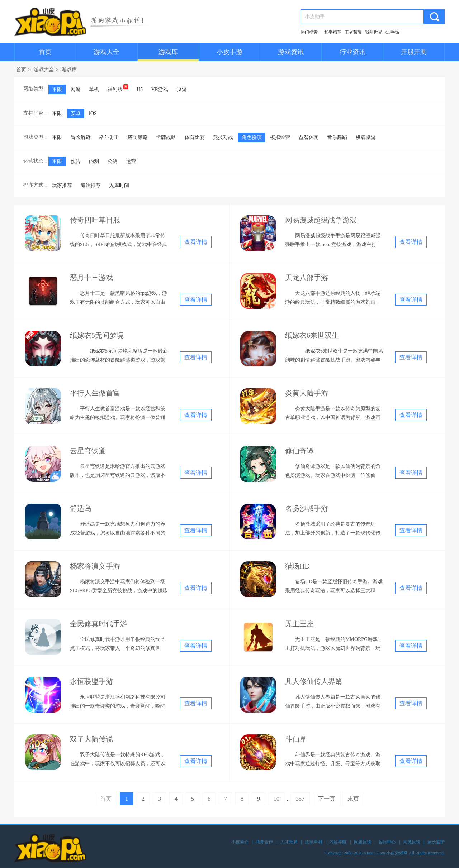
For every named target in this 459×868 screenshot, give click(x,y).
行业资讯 (352, 52)
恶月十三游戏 (91, 278)
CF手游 (392, 32)
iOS (93, 113)
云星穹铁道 (88, 451)
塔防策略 (138, 137)
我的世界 (374, 32)
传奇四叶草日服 (95, 220)
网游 (76, 89)
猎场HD (297, 566)
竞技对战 (223, 137)
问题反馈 (363, 842)
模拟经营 (280, 137)
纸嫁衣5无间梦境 (97, 335)
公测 (113, 161)
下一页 (327, 799)
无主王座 (299, 624)
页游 (182, 89)
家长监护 (436, 842)
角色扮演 (252, 137)
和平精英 (333, 32)
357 (300, 799)
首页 (45, 52)
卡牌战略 (166, 137)
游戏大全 (107, 52)
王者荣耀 (353, 32)
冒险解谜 (81, 137)
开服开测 (414, 52)
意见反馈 (412, 842)
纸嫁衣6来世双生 (312, 335)
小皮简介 (240, 842)
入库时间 (119, 185)
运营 (131, 161)
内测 (94, 161)
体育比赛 (195, 137)
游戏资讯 (291, 52)
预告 (76, 161)
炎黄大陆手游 (307, 393)
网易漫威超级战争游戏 (321, 220)
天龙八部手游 (307, 278)
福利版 (118, 88)
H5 (140, 89)
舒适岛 (81, 508)
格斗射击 (109, 137)
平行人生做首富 (95, 393)
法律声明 (313, 842)
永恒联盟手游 (91, 681)
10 (276, 799)
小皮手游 (229, 52)
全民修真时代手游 (99, 624)
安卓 (76, 113)
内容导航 (338, 842)
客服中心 (387, 842)
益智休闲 (309, 137)
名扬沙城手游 (307, 508)
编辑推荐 (91, 185)
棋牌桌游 (366, 137)
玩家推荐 (62, 185)
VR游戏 (160, 89)
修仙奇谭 (299, 451)
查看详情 (196, 242)
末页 (353, 799)
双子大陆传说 (91, 739)
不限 (57, 89)
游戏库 (168, 52)
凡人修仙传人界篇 (314, 681)
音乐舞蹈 (337, 137)
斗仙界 (296, 739)
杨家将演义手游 (95, 566)
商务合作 (264, 842)
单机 (94, 89)
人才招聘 (289, 842)
